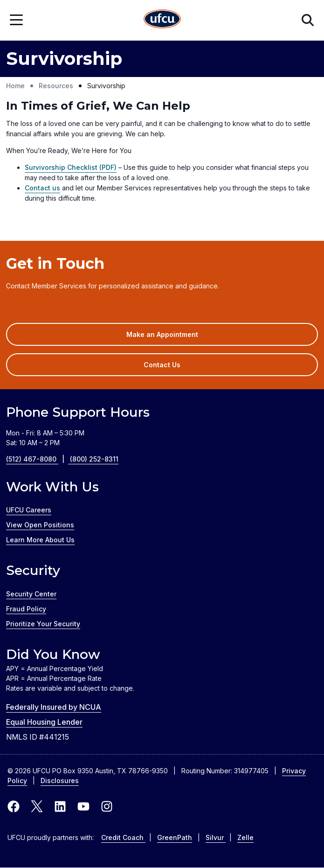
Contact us (42, 188)
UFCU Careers (29, 510)
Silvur (216, 837)
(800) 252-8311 (94, 459)
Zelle (245, 837)
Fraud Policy (26, 609)
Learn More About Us (40, 540)
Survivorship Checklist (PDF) (71, 167)
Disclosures (60, 780)
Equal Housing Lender (44, 722)
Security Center (31, 594)
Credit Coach (123, 837)
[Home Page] (162, 20)
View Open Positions (40, 525)
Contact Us (162, 365)
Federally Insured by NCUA (54, 707)
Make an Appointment (176, 337)
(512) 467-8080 (38, 459)
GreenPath (175, 837)
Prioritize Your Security (43, 624)
